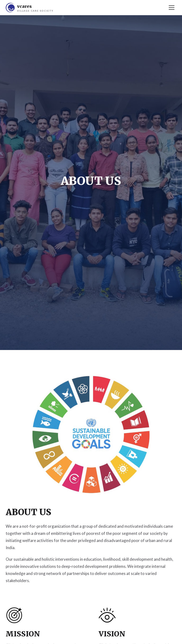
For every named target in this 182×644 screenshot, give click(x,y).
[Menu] (172, 8)
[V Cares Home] (30, 8)
